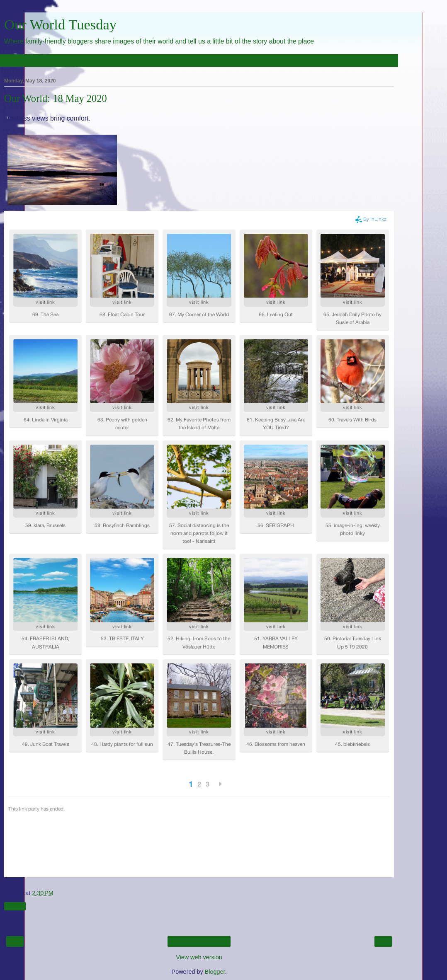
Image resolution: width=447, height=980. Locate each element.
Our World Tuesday (60, 24)
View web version (199, 957)
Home (199, 941)
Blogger (215, 972)
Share (15, 906)
